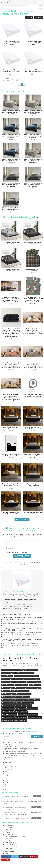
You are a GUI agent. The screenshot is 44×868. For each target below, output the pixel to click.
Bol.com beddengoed (8, 703)
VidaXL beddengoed (35, 685)
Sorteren (38, 18)
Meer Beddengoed (22, 520)
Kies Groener (9, 750)
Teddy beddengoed (21, 679)
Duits (6, 779)
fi (5, 784)
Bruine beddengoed (20, 670)
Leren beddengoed (7, 676)
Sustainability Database (12, 755)
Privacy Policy (9, 838)
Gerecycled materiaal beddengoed (28, 715)
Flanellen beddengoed (8, 694)
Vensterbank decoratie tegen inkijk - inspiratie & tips (22, 797)
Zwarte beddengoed (8, 679)
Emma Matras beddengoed (9, 715)
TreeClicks (8, 743)
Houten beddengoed (34, 679)
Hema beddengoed (20, 676)
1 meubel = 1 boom (11, 846)
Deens (7, 788)
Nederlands (8, 762)
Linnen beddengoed (8, 706)
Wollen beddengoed (21, 712)
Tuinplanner (8, 848)
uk (6, 786)
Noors (7, 772)
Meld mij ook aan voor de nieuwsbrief (16, 552)
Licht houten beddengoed (9, 697)
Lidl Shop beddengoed (21, 685)
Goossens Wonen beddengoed (23, 706)
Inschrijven (37, 737)
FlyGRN (7, 746)
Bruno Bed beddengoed (22, 688)
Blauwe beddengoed (8, 685)
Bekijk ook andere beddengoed (20, 217)
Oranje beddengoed (8, 709)
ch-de (7, 775)
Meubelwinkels (9, 834)
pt (6, 781)
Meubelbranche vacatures (13, 841)
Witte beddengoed (35, 688)
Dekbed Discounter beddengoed (25, 673)
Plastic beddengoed (8, 700)
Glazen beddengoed (8, 721)
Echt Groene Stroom (11, 748)
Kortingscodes (9, 844)
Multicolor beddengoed (8, 691)
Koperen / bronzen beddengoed (24, 703)
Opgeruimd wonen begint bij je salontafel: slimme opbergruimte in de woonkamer (22, 814)
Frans (7, 764)
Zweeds (7, 773)
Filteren (29, 18)
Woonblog (8, 829)
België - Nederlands (11, 766)
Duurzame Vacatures (11, 752)
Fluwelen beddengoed (23, 691)
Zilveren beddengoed (8, 712)
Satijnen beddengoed (21, 718)
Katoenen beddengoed (34, 682)
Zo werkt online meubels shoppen (15, 836)
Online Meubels (10, 825)
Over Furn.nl (8, 827)
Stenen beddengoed (8, 670)
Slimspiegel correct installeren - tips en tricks (22, 818)
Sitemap (7, 833)
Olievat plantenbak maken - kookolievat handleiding (22, 808)
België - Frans (9, 768)
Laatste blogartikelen (10, 792)
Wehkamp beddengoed (35, 718)
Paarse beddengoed (8, 688)
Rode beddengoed (20, 709)
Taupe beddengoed (32, 676)
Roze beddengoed (32, 709)
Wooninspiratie (9, 852)
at (6, 790)
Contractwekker (10, 753)
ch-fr (6, 777)
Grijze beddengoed (20, 682)
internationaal (22, 752)
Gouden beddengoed (34, 700)
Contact (7, 853)
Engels (7, 782)
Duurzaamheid (9, 843)
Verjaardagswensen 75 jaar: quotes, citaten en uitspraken (22, 802)
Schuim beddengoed (8, 682)
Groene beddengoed (21, 721)
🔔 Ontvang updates (22, 556)
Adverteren (8, 850)
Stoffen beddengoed (20, 700)
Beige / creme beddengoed (23, 694)
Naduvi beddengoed (8, 718)
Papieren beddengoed (8, 673)
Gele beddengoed (33, 670)
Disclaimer (8, 831)
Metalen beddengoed (24, 697)
